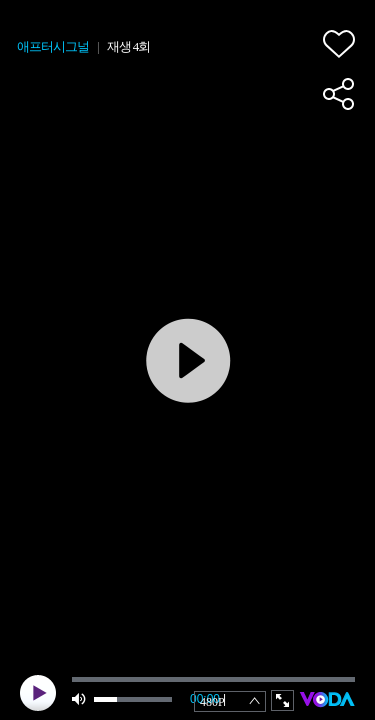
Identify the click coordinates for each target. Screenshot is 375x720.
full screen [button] (282, 700)
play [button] (38, 693)
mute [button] (80, 699)
